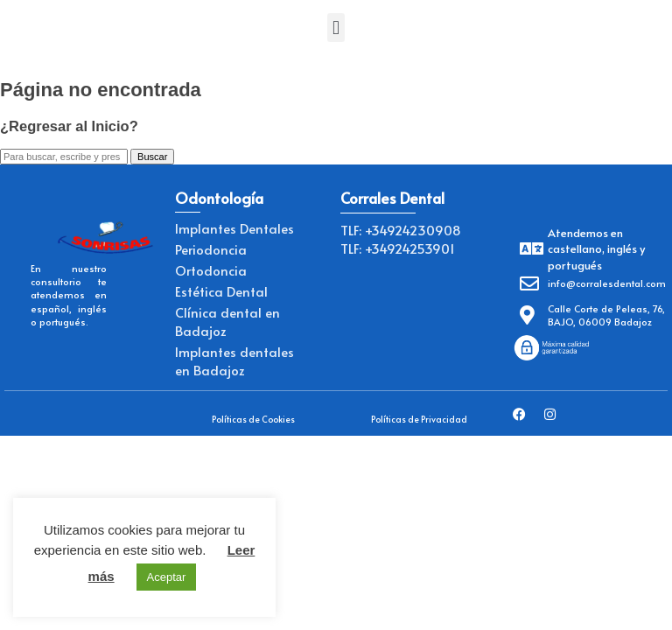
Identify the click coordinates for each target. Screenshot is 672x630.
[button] (336, 28)
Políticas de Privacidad (419, 419)
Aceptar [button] (167, 577)
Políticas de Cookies (253, 419)
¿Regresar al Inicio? (69, 126)
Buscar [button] (152, 157)
